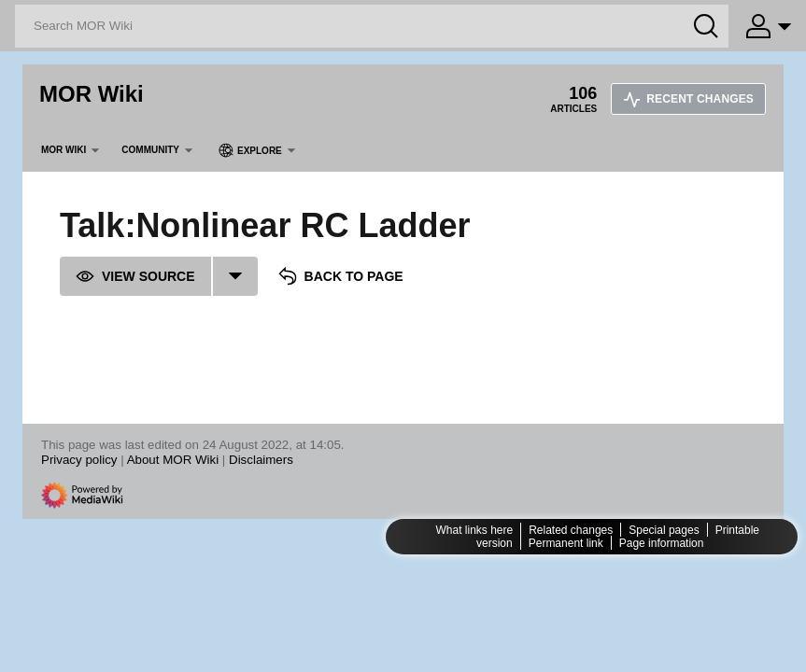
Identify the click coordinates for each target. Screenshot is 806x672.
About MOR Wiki (173, 460)
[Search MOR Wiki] (372, 26)
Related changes (571, 530)
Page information (662, 543)
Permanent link (566, 543)
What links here (474, 530)
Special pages (664, 530)
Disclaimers (261, 460)
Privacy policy (79, 460)
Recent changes (688, 99)
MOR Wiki (92, 94)
